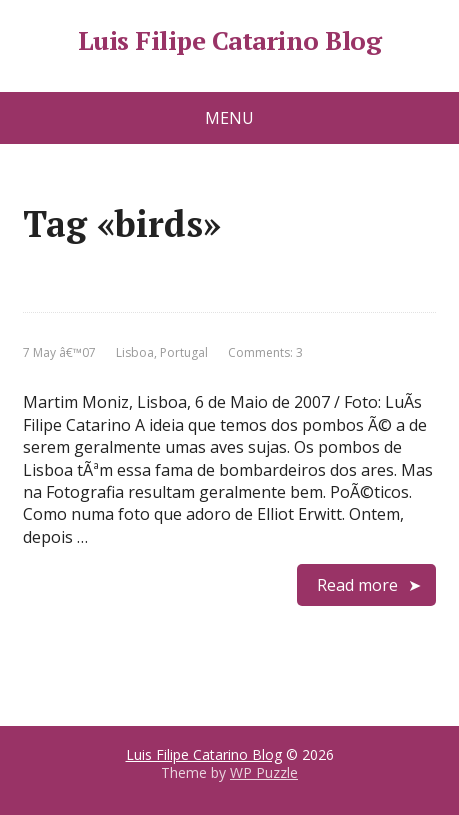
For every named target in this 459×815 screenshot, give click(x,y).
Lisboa (135, 352)
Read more (357, 585)
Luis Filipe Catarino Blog (229, 41)
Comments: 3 (265, 352)
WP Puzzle (264, 772)
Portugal (184, 352)
